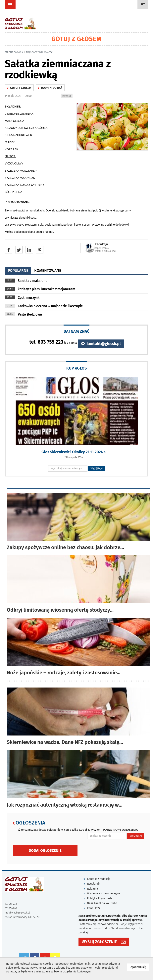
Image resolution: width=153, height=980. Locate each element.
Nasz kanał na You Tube (102, 903)
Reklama (93, 889)
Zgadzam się (140, 967)
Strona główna (14, 52)
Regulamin (94, 884)
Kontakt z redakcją (99, 879)
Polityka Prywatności (100, 898)
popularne (18, 270)
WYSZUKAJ (97, 468)
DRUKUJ (67, 96)
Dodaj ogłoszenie (45, 850)
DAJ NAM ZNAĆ (76, 331)
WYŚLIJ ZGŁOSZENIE (99, 942)
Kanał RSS (93, 908)
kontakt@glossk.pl (101, 344)
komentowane (48, 270)
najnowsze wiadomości (40, 52)
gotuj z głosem (19, 88)
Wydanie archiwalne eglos (104, 893)
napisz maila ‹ (102, 248)
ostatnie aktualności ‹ (106, 251)
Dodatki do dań (50, 88)
